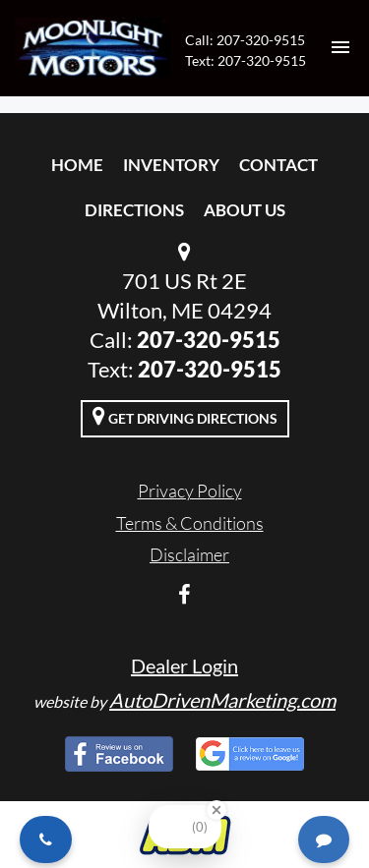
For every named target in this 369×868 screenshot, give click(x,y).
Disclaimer (189, 554)
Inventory (171, 165)
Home (77, 165)
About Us (245, 210)
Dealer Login (184, 665)
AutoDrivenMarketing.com (222, 700)
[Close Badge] (216, 810)
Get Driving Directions (185, 416)
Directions (134, 210)
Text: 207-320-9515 (246, 60)
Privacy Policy (190, 491)
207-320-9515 (209, 340)
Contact (278, 165)
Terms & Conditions (190, 523)
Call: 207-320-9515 (245, 40)
